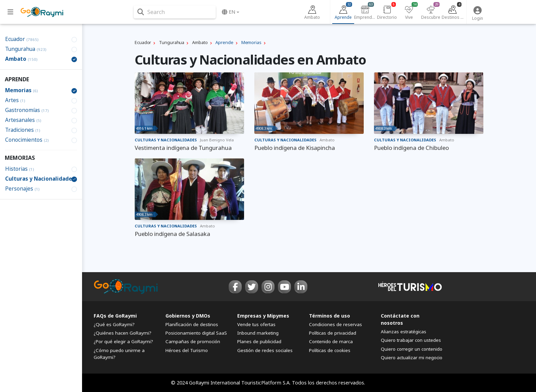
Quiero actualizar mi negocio (412, 358)
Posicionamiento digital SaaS (196, 333)
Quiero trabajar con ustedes (411, 340)
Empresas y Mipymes (263, 316)
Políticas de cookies (330, 350)
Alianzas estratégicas (404, 332)
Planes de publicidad (259, 341)
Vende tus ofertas (256, 324)
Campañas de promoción (193, 341)
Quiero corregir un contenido (412, 349)
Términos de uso (330, 316)
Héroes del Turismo (187, 350)
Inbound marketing (258, 333)
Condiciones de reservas (336, 324)
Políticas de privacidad (333, 333)
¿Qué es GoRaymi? (114, 324)
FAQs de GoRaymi (115, 316)
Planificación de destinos (192, 324)
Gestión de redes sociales (265, 350)
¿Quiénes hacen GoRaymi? (123, 333)
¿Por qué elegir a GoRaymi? (123, 341)
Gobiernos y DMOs (188, 316)
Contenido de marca (331, 341)
